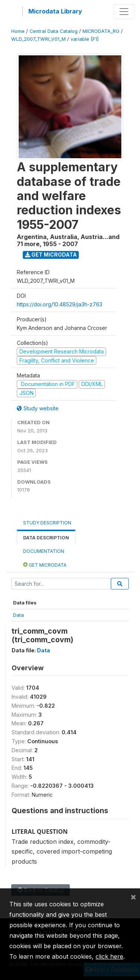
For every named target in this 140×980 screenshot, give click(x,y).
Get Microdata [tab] (45, 565)
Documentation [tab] (44, 551)
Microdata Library (55, 11)
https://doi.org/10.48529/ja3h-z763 (60, 304)
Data (18, 615)
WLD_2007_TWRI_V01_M (38, 39)
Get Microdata (51, 255)
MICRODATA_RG (101, 31)
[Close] (133, 897)
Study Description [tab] (47, 523)
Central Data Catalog (54, 31)
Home (18, 31)
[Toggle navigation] (124, 12)
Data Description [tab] (46, 538)
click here (109, 956)
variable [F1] (85, 39)
